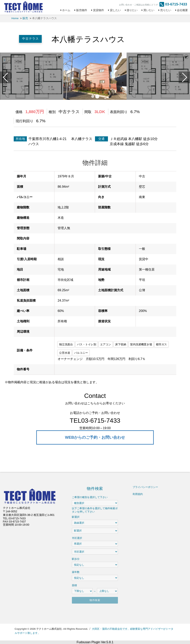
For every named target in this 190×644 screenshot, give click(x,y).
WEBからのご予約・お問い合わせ (95, 437)
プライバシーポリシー (145, 487)
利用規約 (138, 494)
